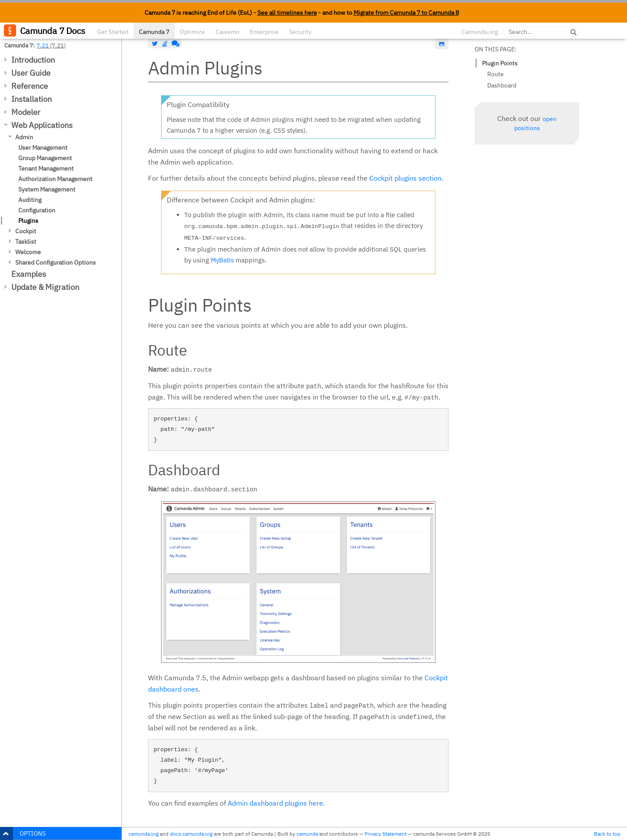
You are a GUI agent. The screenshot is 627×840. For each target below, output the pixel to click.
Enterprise (264, 32)
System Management (47, 189)
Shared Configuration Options (56, 262)
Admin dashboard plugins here (275, 803)
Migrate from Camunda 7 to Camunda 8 (406, 13)
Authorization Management (55, 179)
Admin (24, 137)
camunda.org (143, 834)
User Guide (31, 73)
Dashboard (502, 85)
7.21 (43, 45)
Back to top (607, 834)
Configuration (37, 210)
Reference (30, 86)
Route (496, 74)
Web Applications (42, 125)
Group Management (45, 158)
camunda (307, 834)
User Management (43, 148)
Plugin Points (500, 63)
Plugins (28, 221)
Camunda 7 (154, 32)
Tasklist (26, 242)
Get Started (113, 32)
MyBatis (222, 260)
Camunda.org (480, 32)
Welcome (28, 252)
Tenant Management (46, 168)
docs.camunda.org (191, 834)
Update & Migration (45, 287)
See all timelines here (287, 13)
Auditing (30, 200)
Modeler (26, 112)
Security (300, 32)
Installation (32, 99)
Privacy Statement (386, 834)
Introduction (33, 60)
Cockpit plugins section (405, 178)
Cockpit (26, 231)
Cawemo (228, 32)
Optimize (192, 32)
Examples (29, 274)
